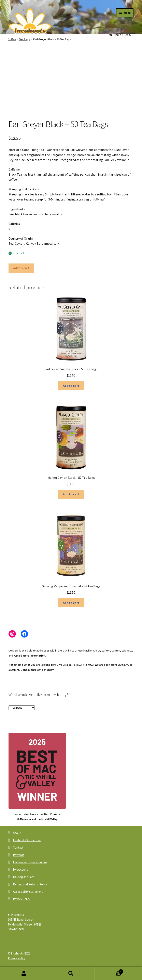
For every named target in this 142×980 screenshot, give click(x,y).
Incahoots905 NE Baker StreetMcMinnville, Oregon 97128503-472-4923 (25, 922)
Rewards (19, 855)
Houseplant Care (24, 877)
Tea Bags (25, 39)
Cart (109, 971)
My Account (20, 870)
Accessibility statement (28, 892)
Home (118, 35)
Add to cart (21, 268)
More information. (34, 656)
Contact (18, 847)
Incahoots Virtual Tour (27, 840)
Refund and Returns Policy (30, 884)
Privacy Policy (22, 899)
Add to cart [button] (71, 386)
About (17, 833)
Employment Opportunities (30, 862)
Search (71, 974)
